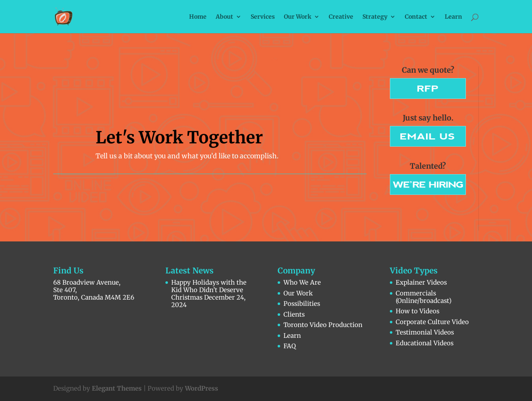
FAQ (290, 346)
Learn (453, 17)
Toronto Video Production (323, 325)
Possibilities (302, 304)
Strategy (375, 17)
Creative (341, 17)
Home (198, 17)
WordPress (202, 388)
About (224, 17)
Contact (416, 17)
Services (263, 17)
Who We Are (302, 282)
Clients (294, 314)
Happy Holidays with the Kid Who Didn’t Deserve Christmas (209, 290)
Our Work (298, 17)
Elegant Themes (117, 388)
